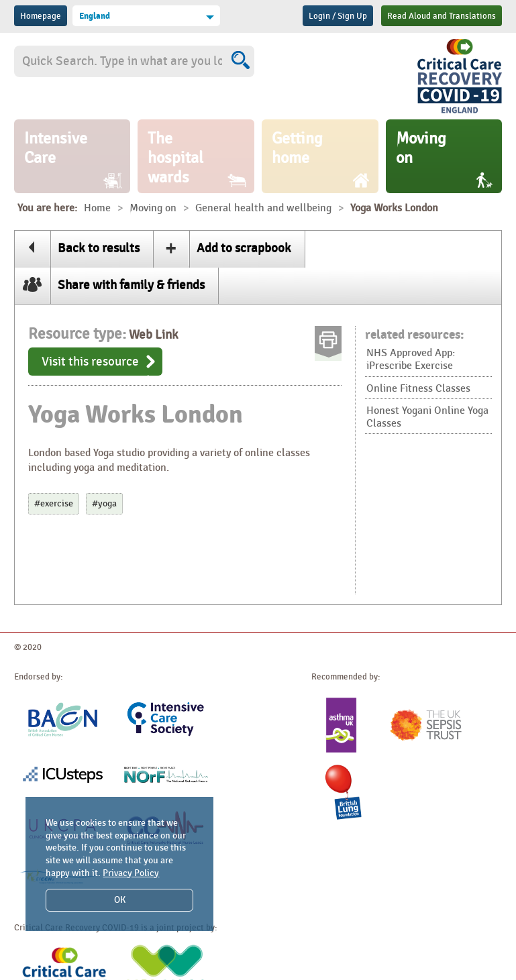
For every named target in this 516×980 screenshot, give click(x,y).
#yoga (104, 503)
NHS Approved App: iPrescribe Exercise (411, 360)
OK (120, 900)
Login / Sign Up (338, 16)
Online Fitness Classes (418, 389)
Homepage (41, 16)
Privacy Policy (131, 873)
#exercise (54, 503)
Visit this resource (90, 362)
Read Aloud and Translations (442, 16)
